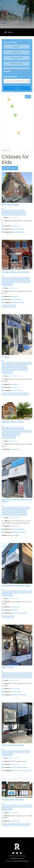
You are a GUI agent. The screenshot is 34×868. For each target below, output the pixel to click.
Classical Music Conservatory (16, 272)
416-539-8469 (14, 813)
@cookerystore (18, 390)
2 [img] (15, 115)
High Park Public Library (13, 422)
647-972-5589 (14, 758)
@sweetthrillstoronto (20, 695)
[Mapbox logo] (6, 150)
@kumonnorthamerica (20, 613)
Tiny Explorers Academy (13, 800)
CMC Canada (16, 299)
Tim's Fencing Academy (20, 767)
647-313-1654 (13, 218)
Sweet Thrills (8, 667)
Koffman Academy (18, 529)
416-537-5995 (14, 288)
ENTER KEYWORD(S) (10, 77)
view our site (15, 226)
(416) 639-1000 (14, 599)
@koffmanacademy (19, 532)
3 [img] (12, 106)
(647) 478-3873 (14, 376)
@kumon (15, 610)
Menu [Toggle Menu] (9, 32)
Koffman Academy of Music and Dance (17, 501)
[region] (17, 123)
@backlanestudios (19, 232)
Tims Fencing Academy (13, 745)
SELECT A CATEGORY (10, 42)
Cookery (6, 357)
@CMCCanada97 (18, 303)
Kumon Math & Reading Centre (16, 586)
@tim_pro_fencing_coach (22, 770)
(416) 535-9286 (14, 680)
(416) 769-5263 (14, 518)
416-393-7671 (13, 441)
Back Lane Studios (10, 205)
